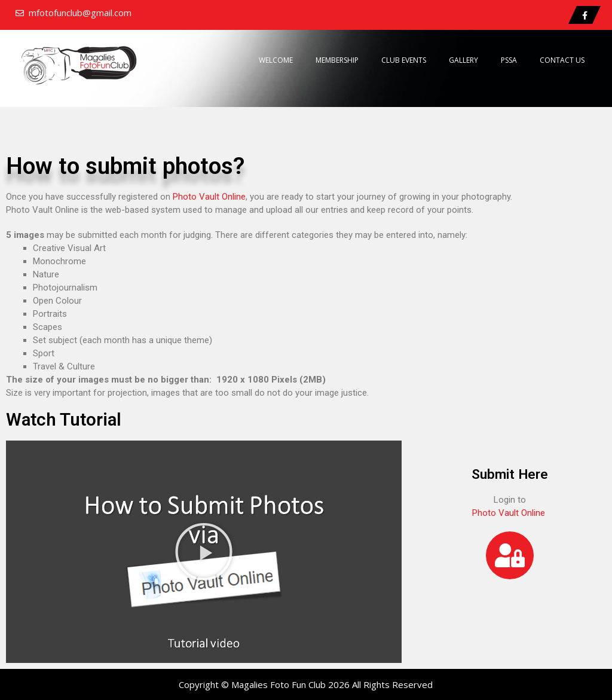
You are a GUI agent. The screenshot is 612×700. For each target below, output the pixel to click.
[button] (204, 552)
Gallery (463, 60)
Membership (337, 60)
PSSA (509, 60)
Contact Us (562, 60)
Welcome (276, 60)
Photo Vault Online (209, 197)
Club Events (404, 60)
